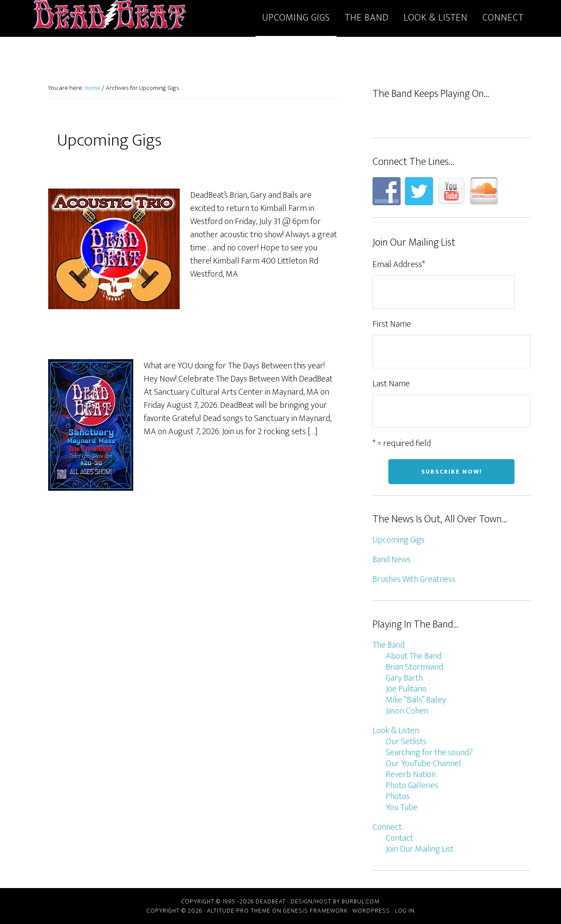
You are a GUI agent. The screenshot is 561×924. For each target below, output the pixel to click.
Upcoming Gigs (399, 540)
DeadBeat (110, 17)
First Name (392, 324)
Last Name (391, 384)
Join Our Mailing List (420, 849)
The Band (389, 645)
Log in (405, 911)
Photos (398, 796)
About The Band (414, 656)
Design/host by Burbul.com (335, 901)
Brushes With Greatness (414, 579)
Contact (399, 838)
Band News (392, 560)
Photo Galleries (412, 785)
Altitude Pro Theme (239, 911)
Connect (387, 827)
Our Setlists (406, 742)
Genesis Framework (315, 911)
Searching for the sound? (429, 753)
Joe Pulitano (406, 689)
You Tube (402, 807)
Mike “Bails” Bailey (416, 700)
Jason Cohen (407, 711)
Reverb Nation (411, 774)
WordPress (371, 911)
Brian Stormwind (414, 667)
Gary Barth (404, 678)
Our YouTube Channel (423, 763)
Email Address (399, 264)
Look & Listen (396, 731)
